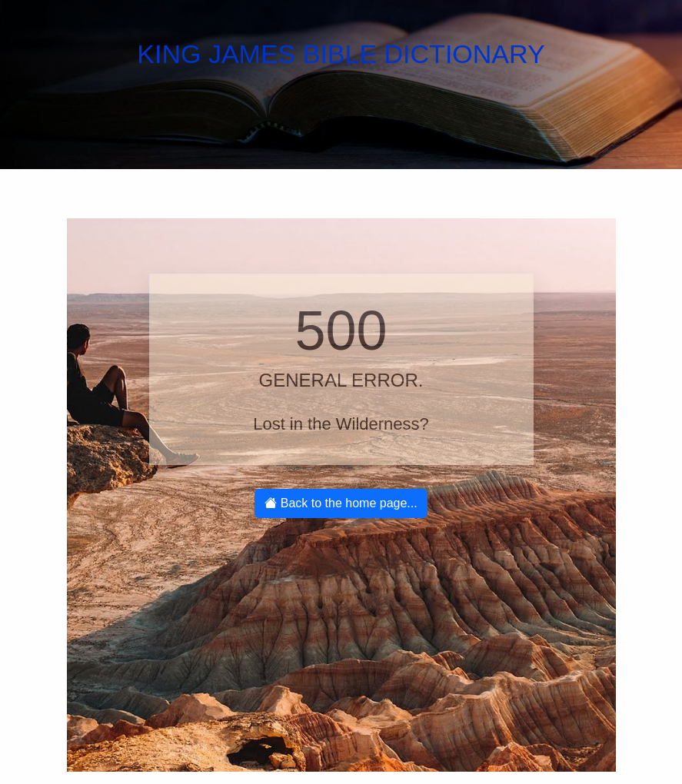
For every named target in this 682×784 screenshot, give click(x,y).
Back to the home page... (341, 503)
